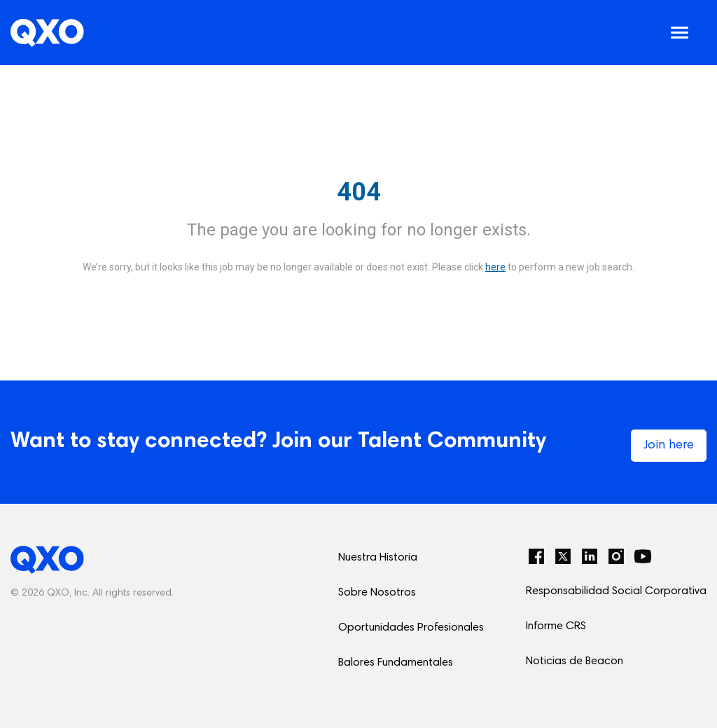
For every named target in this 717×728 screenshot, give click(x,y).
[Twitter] (563, 556)
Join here (669, 446)
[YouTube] (643, 556)
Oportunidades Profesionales (411, 628)
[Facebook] (536, 556)
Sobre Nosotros (377, 593)
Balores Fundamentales (396, 663)
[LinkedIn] (590, 556)
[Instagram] (616, 556)
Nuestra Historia (378, 558)
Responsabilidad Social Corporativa (616, 591)
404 (359, 192)
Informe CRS (556, 626)
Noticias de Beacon (575, 661)
